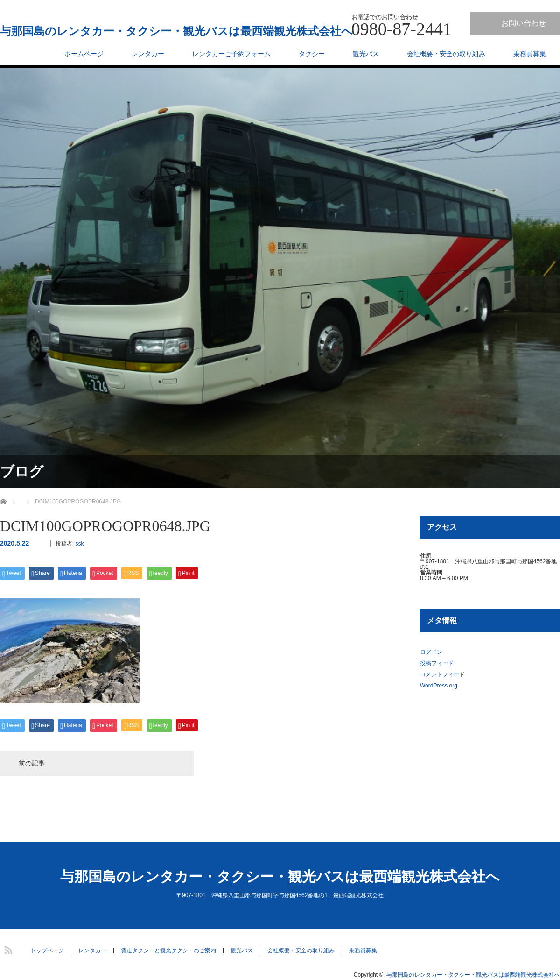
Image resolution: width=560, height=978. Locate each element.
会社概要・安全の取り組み (446, 54)
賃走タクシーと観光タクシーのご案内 (168, 950)
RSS (7, 949)
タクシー (312, 54)
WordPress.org (439, 686)
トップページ (47, 950)
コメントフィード (442, 674)
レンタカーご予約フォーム (231, 54)
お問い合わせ (524, 23)
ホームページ (84, 54)
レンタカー (148, 54)
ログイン (431, 652)
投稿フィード (437, 663)
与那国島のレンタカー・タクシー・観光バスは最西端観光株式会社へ (176, 31)
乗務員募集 (530, 54)
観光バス (366, 54)
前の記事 (32, 763)
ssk (79, 544)
